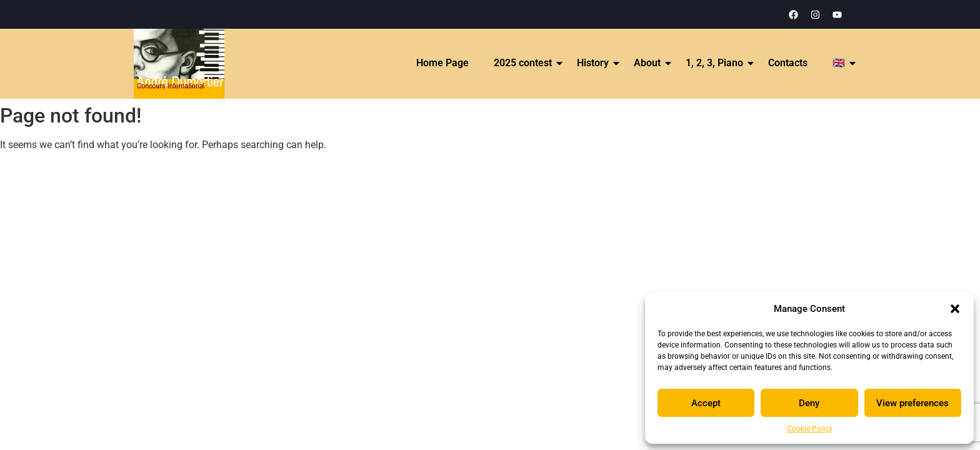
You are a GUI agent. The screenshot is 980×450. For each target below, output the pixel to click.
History (593, 63)
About (648, 63)
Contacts (788, 63)
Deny (809, 403)
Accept (706, 403)
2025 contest (523, 63)
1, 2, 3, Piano (715, 63)
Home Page (442, 63)
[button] (955, 309)
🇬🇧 (839, 63)
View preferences (912, 403)
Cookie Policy (810, 429)
